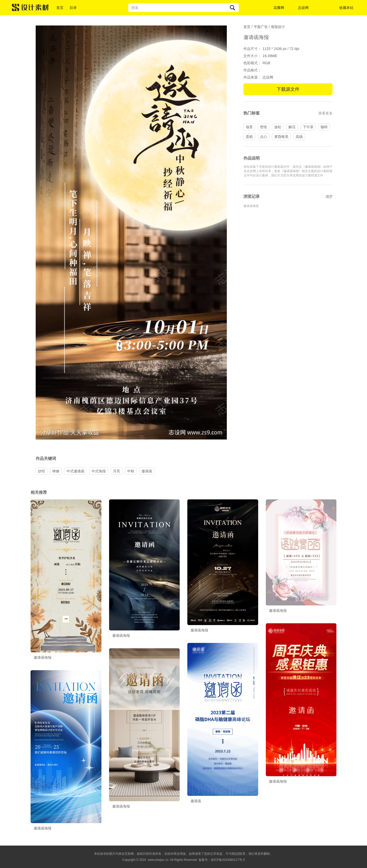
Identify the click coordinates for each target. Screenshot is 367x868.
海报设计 (278, 27)
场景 (249, 127)
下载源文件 (288, 89)
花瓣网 (279, 8)
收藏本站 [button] (346, 8)
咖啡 (324, 127)
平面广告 (261, 27)
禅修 (56, 471)
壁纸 (264, 127)
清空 (329, 197)
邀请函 (147, 471)
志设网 (303, 8)
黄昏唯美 (281, 137)
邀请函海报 (251, 206)
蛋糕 (249, 137)
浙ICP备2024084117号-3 (228, 860)
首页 (60, 8)
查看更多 (325, 113)
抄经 (42, 471)
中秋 (131, 471)
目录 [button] (73, 8)
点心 (264, 137)
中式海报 (99, 471)
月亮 (116, 471)
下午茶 (308, 127)
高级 (299, 137)
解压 (292, 127)
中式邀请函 (75, 471)
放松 (278, 127)
